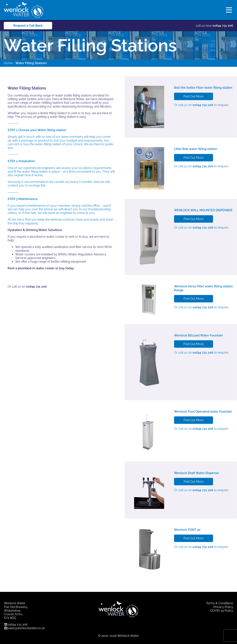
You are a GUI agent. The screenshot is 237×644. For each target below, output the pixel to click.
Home (8, 63)
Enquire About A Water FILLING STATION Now (45, 277)
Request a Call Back (28, 26)
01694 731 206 (223, 26)
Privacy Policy (223, 607)
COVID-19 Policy (222, 611)
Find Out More (194, 96)
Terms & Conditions (220, 603)
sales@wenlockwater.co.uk (26, 628)
